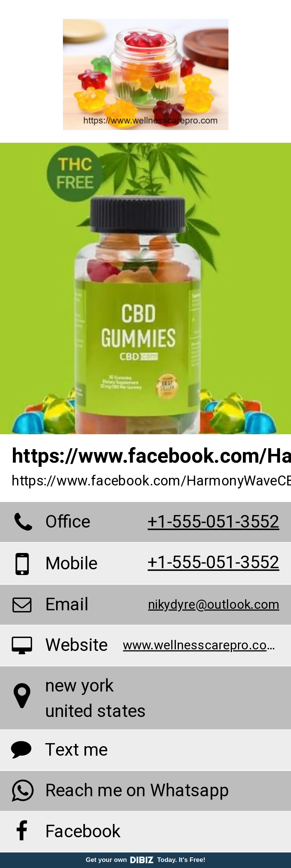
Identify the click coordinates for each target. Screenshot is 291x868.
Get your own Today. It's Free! (145, 860)
